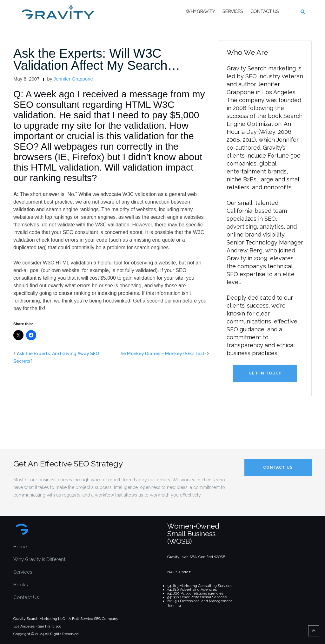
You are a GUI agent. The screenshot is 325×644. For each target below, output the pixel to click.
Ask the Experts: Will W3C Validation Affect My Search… (97, 59)
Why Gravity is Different (39, 559)
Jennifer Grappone (73, 79)
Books (20, 585)
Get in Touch (265, 373)
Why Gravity (200, 11)
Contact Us (265, 11)
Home (20, 547)
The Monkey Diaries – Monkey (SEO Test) (162, 354)
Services (233, 11)
